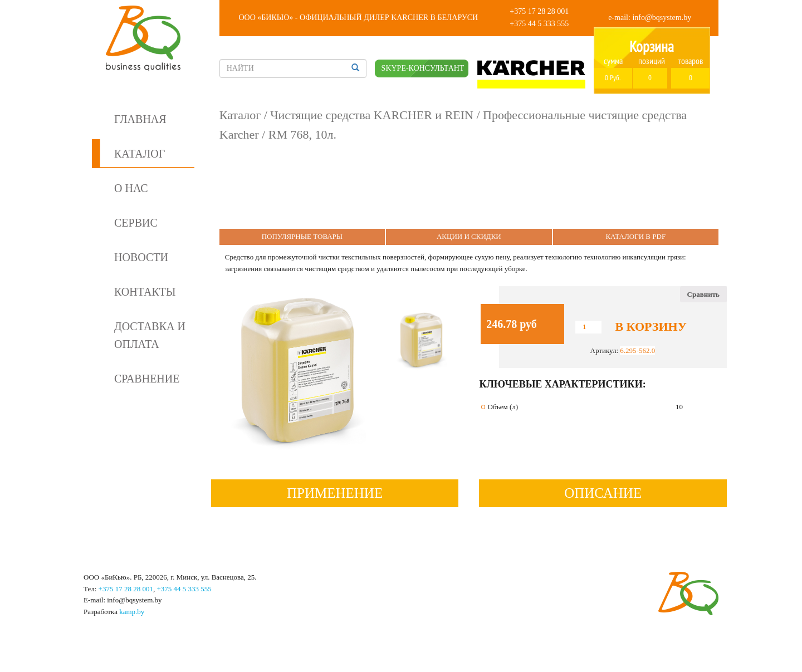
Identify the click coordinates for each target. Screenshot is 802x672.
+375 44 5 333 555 (539, 24)
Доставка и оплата (150, 335)
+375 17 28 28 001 (539, 11)
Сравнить (703, 294)
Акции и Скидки (469, 236)
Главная (140, 119)
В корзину (651, 327)
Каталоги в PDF (635, 236)
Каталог (140, 154)
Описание (603, 493)
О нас (131, 188)
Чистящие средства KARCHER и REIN (372, 115)
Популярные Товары (302, 236)
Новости (141, 257)
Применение (335, 493)
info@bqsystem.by (662, 18)
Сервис (136, 223)
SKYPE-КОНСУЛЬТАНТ (423, 68)
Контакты (145, 292)
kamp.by (132, 612)
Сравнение (147, 379)
